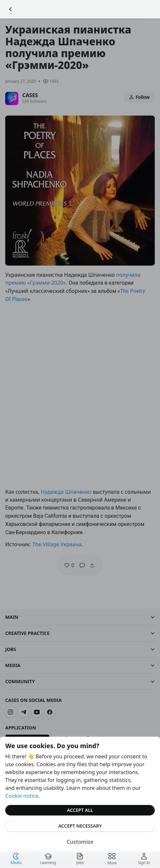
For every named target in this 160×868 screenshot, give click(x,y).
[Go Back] (10, 9)
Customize (80, 842)
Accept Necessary (80, 826)
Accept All (80, 810)
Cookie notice (22, 796)
